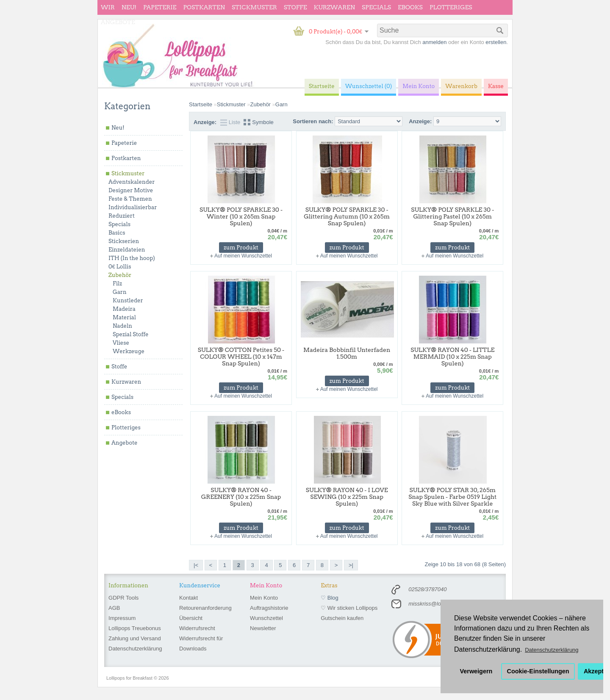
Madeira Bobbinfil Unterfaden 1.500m (347, 353)
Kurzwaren (334, 7)
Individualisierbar (133, 207)
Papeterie (160, 7)
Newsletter (263, 628)
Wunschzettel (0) (369, 86)
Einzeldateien (127, 250)
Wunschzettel (266, 618)
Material (124, 317)
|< (196, 565)
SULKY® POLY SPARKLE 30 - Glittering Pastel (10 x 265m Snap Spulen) (452, 216)
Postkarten (204, 7)
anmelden (434, 42)
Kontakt (189, 598)
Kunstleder (128, 300)
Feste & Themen (130, 199)
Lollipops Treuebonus (135, 628)
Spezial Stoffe (131, 334)
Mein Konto (264, 598)
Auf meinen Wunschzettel (243, 256)
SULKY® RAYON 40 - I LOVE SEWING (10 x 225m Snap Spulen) (347, 497)
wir (108, 7)
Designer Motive (131, 190)
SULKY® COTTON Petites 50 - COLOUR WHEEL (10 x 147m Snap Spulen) (241, 357)
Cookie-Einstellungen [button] (538, 671)
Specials (376, 7)
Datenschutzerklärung (135, 649)
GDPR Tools (123, 598)
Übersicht (191, 618)
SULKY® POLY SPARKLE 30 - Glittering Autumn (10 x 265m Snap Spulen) (347, 216)
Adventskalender (132, 182)
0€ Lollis (120, 267)
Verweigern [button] (476, 671)
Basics (117, 233)
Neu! (129, 7)
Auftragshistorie (269, 608)
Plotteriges (451, 7)
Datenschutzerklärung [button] (552, 650)
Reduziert (122, 216)
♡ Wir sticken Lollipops (349, 608)
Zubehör (120, 275)
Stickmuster (254, 7)
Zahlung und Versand (135, 638)
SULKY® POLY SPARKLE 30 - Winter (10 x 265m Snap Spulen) (241, 216)
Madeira (124, 309)
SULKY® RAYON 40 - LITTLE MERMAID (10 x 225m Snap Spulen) (452, 357)
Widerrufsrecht (197, 628)
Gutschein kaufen (342, 618)
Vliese (121, 343)
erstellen (496, 42)
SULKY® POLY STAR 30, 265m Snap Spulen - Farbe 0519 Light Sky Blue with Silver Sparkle (452, 497)
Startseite (201, 104)
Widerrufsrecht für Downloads (201, 643)
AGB (114, 608)
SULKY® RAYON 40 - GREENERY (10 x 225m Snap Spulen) (241, 497)
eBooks (410, 7)
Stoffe (295, 7)
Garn (120, 292)
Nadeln (122, 326)
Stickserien (124, 241)
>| (351, 565)
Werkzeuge (129, 351)
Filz (117, 284)
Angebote (118, 22)
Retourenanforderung (205, 608)
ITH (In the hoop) (132, 258)
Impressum (122, 618)
